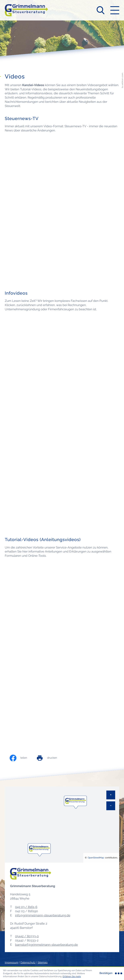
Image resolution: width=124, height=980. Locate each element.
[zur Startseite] (26, 10)
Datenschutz (28, 963)
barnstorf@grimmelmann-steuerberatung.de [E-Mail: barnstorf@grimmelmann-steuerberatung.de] (46, 945)
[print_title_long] (51, 758)
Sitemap (43, 963)
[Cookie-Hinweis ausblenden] (110, 973)
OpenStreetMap (96, 858)
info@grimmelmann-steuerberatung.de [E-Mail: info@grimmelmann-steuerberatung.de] (43, 915)
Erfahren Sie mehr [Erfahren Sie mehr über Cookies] (72, 976)
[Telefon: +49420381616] (26, 907)
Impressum (12, 963)
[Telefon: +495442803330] (27, 936)
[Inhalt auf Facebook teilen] (22, 758)
